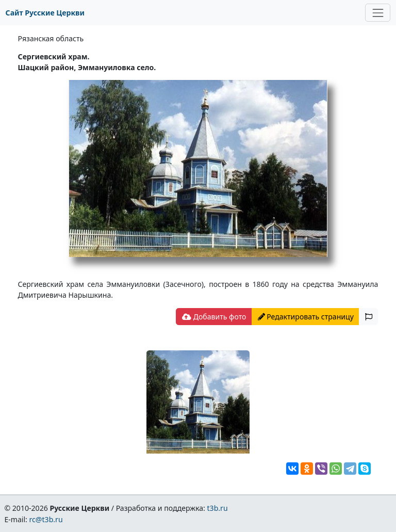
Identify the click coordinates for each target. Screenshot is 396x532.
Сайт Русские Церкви (45, 13)
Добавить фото (214, 317)
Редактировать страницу (306, 317)
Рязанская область (51, 38)
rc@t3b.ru (46, 519)
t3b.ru (218, 508)
